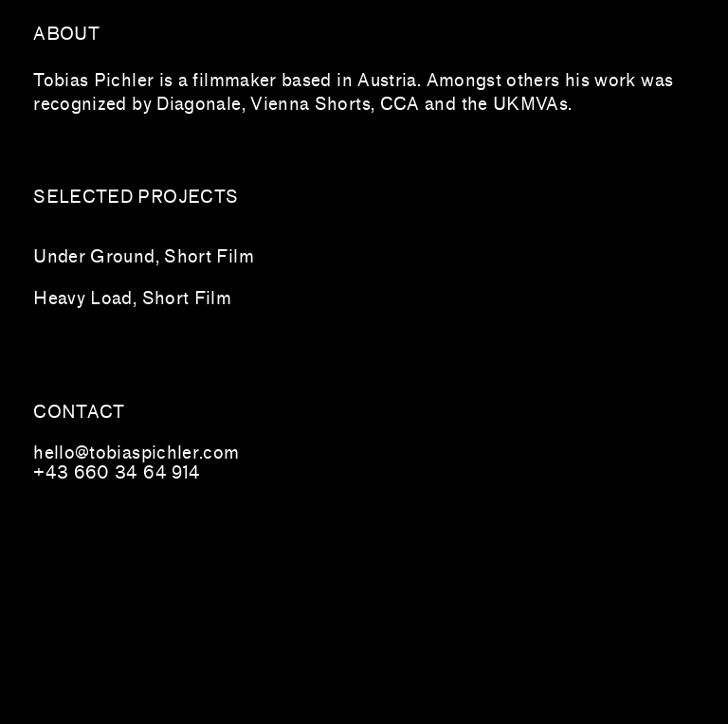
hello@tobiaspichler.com (136, 453)
